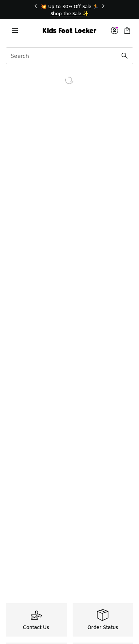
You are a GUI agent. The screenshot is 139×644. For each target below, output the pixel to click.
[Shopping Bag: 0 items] (127, 30)
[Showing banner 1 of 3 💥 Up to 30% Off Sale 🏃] (70, 10)
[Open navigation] (15, 30)
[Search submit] (125, 56)
